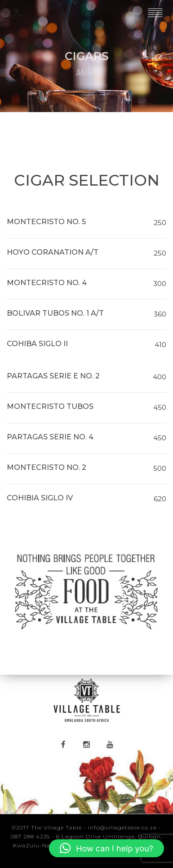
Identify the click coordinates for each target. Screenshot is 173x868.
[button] (106, 848)
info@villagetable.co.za (122, 827)
